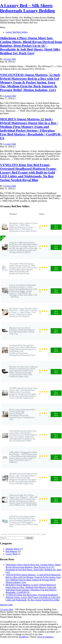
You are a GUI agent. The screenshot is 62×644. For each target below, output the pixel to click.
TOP (2, 238)
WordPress (24, 637)
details (43, 534)
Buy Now (56, 227)
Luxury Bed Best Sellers (17, 32)
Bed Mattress (12, 551)
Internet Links (6, 605)
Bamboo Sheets (13, 549)
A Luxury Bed (10, 59)
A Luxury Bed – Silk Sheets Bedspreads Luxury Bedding (27, 8)
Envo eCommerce (45, 637)
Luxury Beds (11, 554)
